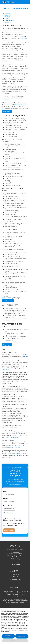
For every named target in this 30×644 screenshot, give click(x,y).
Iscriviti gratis (9, 530)
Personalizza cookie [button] (15, 641)
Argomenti (8, 15)
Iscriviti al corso (8, 301)
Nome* (5, 492)
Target (7, 18)
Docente (7, 17)
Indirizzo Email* (7, 506)
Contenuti (8, 13)
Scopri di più (7, 111)
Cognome (6, 499)
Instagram (13, 53)
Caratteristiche (9, 20)
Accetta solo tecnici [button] (8, 636)
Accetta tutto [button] (22, 636)
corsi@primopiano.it (12, 437)
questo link (6, 370)
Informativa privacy (8, 513)
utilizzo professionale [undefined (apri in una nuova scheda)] (20, 104)
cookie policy (16, 618)
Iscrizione (8, 22)
